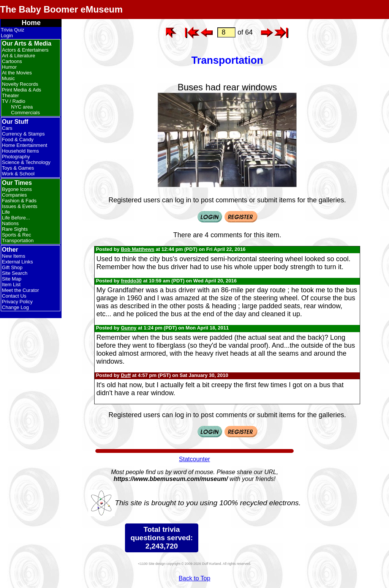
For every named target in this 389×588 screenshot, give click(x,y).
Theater (10, 95)
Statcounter (194, 459)
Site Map (12, 279)
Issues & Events (20, 206)
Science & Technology (26, 162)
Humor (9, 67)
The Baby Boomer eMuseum (61, 9)
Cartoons (12, 61)
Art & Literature (18, 56)
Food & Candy (18, 140)
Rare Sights (15, 229)
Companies (14, 195)
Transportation (18, 240)
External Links (17, 262)
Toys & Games (18, 168)
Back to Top (194, 578)
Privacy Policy (17, 302)
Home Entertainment (25, 145)
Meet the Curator (21, 290)
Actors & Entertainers (25, 50)
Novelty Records (20, 84)
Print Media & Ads (21, 90)
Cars (7, 128)
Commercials (25, 113)
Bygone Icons (17, 189)
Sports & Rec (17, 235)
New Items (13, 256)
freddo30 (131, 281)
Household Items (21, 151)
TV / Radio (13, 101)
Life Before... (16, 218)
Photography (16, 157)
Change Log (15, 307)
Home (31, 23)
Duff (126, 375)
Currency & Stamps (23, 134)
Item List (11, 285)
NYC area (22, 107)
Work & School (18, 174)
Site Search (15, 273)
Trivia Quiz (13, 30)
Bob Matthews (138, 249)
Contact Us (14, 296)
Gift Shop (12, 267)
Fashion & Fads (19, 201)
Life (6, 212)
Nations (10, 223)
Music (8, 78)
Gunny (129, 328)
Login (7, 35)
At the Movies (17, 73)
